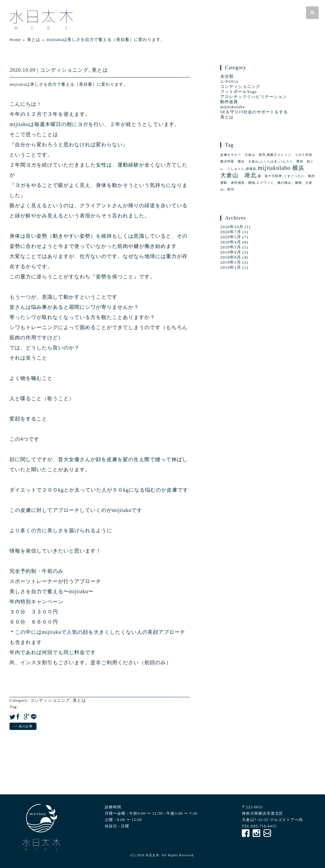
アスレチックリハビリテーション (254, 97)
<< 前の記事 (23, 726)
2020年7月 (231, 232)
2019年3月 (231, 262)
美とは (100, 70)
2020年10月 (232, 227)
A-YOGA (229, 81)
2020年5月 (231, 237)
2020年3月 (231, 247)
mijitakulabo (233, 107)
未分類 (227, 76)
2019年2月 (231, 267)
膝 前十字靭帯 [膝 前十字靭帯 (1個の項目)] (270, 176)
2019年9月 (231, 252)
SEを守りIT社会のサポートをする (254, 112)
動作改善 (229, 102)
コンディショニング (64, 70)
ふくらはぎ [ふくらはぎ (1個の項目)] (269, 161)
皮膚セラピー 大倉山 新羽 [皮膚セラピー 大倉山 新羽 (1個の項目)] (243, 155)
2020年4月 (231, 242)
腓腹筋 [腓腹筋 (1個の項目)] (251, 169)
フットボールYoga (239, 92)
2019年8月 (231, 257)
